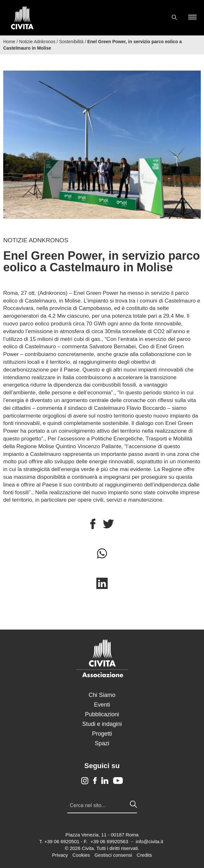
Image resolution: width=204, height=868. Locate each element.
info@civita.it (149, 841)
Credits (144, 855)
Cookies (81, 855)
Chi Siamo (102, 695)
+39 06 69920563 (109, 841)
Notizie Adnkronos (37, 42)
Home (9, 42)
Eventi (102, 705)
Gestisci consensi (113, 855)
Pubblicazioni (102, 714)
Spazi (102, 743)
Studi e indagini (102, 724)
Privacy (60, 855)
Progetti (102, 734)
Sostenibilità (72, 42)
